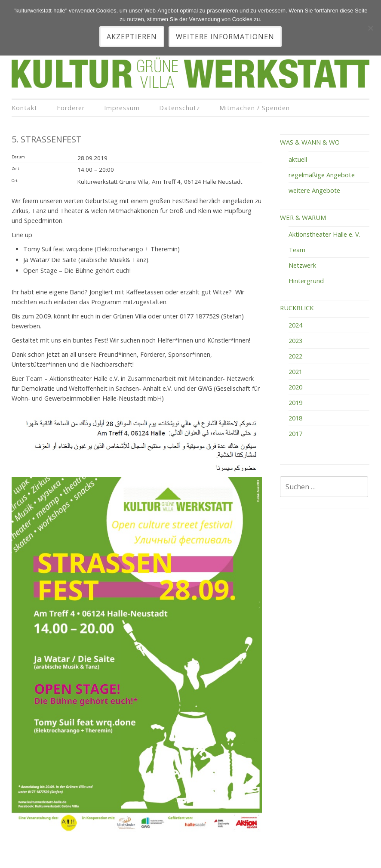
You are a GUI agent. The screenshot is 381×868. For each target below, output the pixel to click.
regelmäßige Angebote (322, 175)
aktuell (298, 159)
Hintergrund (306, 281)
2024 (295, 325)
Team (297, 250)
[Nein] (370, 28)
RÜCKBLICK (297, 308)
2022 (295, 356)
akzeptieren (132, 37)
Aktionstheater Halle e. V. (324, 234)
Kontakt (25, 108)
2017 (295, 433)
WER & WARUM (303, 217)
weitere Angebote (314, 190)
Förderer (71, 108)
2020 (295, 387)
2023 (295, 340)
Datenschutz (180, 108)
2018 (295, 418)
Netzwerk (302, 265)
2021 (295, 371)
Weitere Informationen (225, 37)
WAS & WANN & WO (310, 142)
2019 (295, 402)
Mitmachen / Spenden (255, 108)
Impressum (122, 108)
